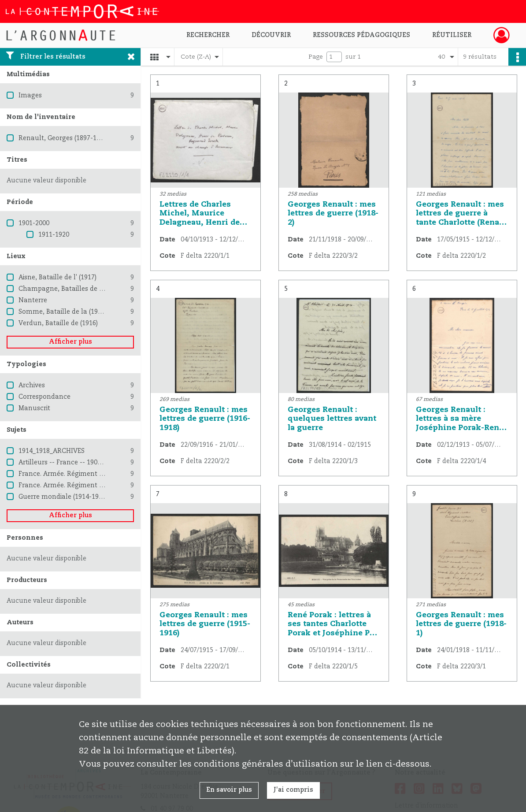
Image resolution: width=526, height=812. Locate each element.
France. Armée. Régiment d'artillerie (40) (81, 486)
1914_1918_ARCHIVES (52, 451)
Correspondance (44, 397)
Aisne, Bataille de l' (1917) (57, 278)
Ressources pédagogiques (361, 35)
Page (316, 57)
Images (30, 96)
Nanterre (33, 300)
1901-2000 (34, 223)
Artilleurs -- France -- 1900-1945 (68, 463)
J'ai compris (293, 790)
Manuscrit (34, 408)
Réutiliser (452, 35)
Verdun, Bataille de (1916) (58, 323)
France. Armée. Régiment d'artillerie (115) (82, 474)
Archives (32, 386)
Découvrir (271, 35)
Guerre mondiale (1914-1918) (63, 497)
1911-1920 (54, 235)
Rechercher (208, 35)
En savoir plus (229, 790)
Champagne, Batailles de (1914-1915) (76, 289)
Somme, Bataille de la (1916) (63, 312)
